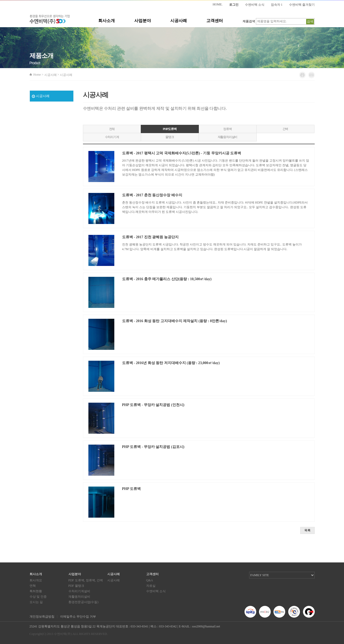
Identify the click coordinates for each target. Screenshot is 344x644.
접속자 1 (277, 5)
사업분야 (143, 21)
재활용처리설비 (228, 137)
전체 (112, 129)
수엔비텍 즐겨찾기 (302, 5)
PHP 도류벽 (132, 489)
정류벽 (227, 129)
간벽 (285, 129)
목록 (307, 530)
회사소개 (107, 21)
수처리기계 (112, 137)
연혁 (33, 586)
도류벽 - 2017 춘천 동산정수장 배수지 (152, 195)
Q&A (150, 580)
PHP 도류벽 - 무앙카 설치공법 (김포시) (153, 447)
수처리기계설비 (79, 591)
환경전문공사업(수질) (83, 602)
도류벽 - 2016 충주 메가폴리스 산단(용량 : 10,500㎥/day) (167, 279)
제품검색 (249, 21)
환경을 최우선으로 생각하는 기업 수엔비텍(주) (50, 19)
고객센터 (215, 21)
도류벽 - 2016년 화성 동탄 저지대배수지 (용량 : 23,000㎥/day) (171, 363)
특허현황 (36, 591)
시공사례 (179, 21)
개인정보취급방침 (42, 617)
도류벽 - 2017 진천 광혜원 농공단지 (150, 237)
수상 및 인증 (38, 597)
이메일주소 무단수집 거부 (78, 617)
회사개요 (36, 580)
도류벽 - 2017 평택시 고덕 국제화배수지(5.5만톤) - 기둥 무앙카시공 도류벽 (182, 153)
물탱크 (170, 137)
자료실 (151, 586)
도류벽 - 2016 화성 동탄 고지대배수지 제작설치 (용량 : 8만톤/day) (175, 321)
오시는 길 (36, 602)
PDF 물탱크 (76, 586)
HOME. (217, 4)
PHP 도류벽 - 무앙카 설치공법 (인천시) (153, 405)
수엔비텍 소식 (255, 5)
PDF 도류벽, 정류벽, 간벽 (86, 580)
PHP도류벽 (170, 129)
